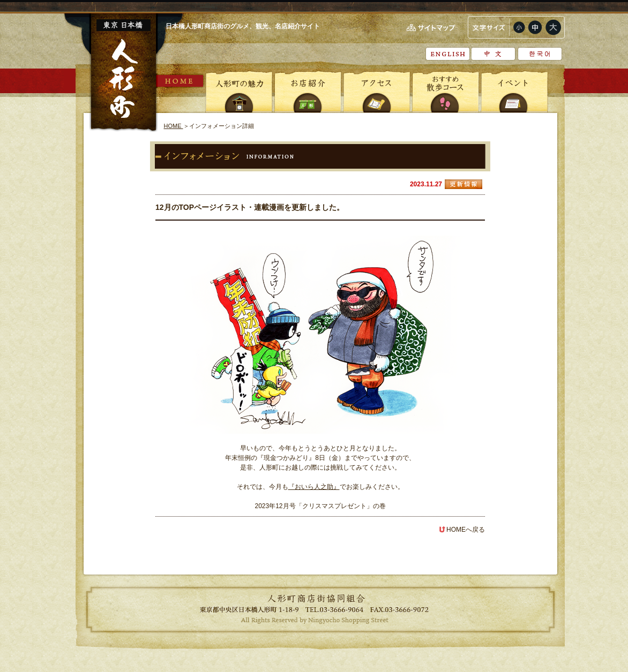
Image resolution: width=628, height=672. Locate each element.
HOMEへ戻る (462, 530)
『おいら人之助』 (314, 487)
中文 (494, 54)
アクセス (377, 91)
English (448, 54)
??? (540, 54)
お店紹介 (308, 91)
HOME (181, 81)
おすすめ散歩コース (445, 91)
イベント (514, 91)
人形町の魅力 (240, 91)
